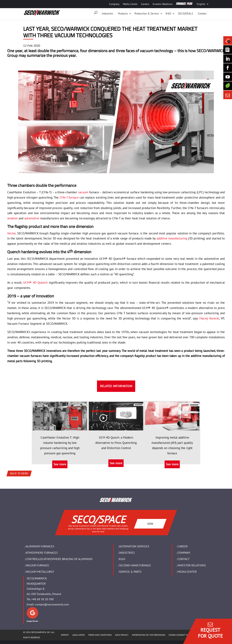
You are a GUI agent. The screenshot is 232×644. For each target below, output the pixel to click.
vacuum (83, 192)
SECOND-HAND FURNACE (135, 565)
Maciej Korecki (209, 318)
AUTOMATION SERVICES (134, 546)
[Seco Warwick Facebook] (228, 68)
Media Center (130, 4)
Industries (107, 13)
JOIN (150, 523)
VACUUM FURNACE (37, 565)
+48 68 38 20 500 (43, 599)
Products (123, 13)
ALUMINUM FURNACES (40, 546)
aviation (13, 218)
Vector (11, 233)
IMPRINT (65, 635)
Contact (202, 13)
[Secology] (228, 86)
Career (183, 546)
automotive (32, 218)
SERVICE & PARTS (130, 572)
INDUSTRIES (127, 553)
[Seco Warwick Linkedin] (228, 59)
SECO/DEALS (186, 13)
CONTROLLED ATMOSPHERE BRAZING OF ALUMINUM (59, 559)
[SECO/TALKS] (228, 77)
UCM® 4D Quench (35, 283)
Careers (145, 4)
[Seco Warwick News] (228, 41)
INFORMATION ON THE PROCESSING (149, 635)
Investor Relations (163, 4)
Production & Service (147, 13)
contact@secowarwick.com (52, 604)
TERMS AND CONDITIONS (100, 635)
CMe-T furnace (69, 197)
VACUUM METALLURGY (40, 572)
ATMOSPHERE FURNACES (42, 553)
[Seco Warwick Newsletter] (228, 50)
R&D (168, 13)
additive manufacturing (172, 238)
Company (114, 4)
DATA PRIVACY (122, 635)
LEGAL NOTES (78, 635)
